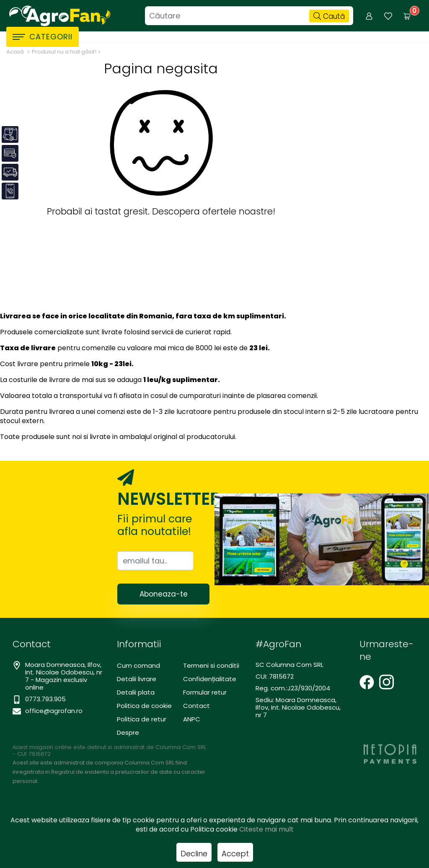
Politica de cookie (144, 706)
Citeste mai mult (266, 829)
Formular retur (205, 692)
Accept (235, 854)
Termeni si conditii (211, 665)
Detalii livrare (137, 679)
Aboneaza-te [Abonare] (164, 594)
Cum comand (138, 665)
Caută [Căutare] (329, 16)
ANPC (192, 719)
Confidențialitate (210, 679)
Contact (324, 37)
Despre (362, 37)
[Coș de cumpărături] (407, 16)
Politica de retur (142, 719)
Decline (194, 854)
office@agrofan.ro (54, 711)
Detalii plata (136, 692)
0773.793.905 (45, 699)
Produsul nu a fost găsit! (64, 52)
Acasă (15, 52)
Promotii (401, 37)
